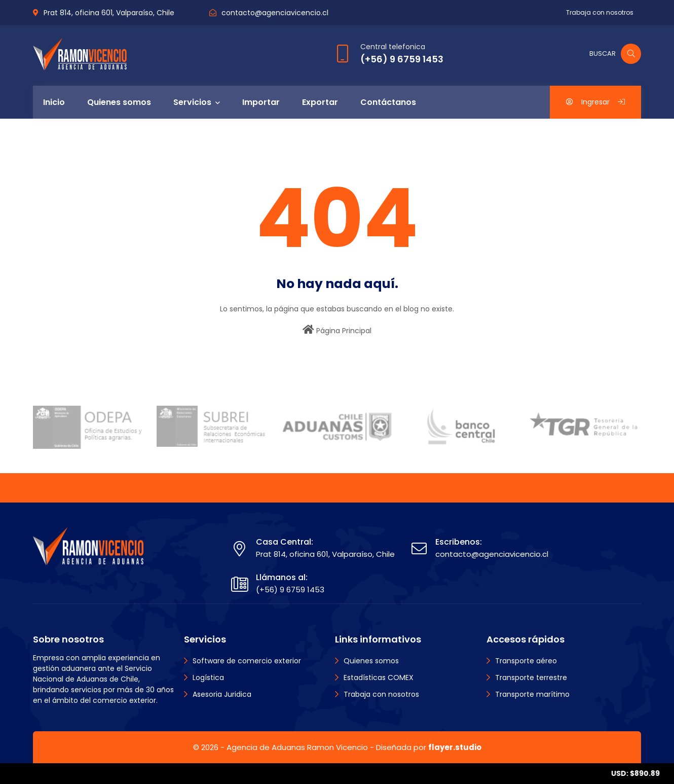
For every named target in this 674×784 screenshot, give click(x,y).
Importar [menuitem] (261, 102)
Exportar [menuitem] (320, 102)
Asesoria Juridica (222, 694)
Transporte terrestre (531, 678)
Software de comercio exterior (247, 661)
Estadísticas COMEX (379, 678)
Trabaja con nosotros (600, 12)
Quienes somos (371, 661)
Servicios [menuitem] (192, 102)
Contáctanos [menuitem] (388, 102)
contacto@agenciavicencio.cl (275, 13)
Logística (208, 678)
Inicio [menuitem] (54, 102)
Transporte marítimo (532, 694)
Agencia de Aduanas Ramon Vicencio (297, 747)
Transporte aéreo (526, 661)
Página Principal (337, 330)
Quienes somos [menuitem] (119, 102)
